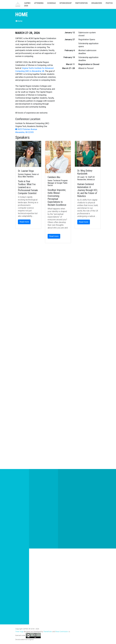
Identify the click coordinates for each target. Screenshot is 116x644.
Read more (24, 222)
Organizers (97, 3)
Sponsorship (66, 3)
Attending (39, 3)
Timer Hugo (19, 632)
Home (19, 21)
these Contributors (62, 632)
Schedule (52, 3)
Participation (81, 3)
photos (109, 3)
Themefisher (48, 632)
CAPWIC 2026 (27, 4)
